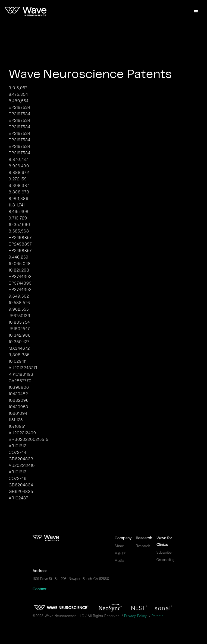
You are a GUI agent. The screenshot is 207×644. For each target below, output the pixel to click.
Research (143, 546)
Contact (40, 589)
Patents (158, 616)
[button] (196, 12)
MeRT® (120, 553)
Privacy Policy (136, 616)
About (119, 546)
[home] (26, 12)
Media (119, 561)
